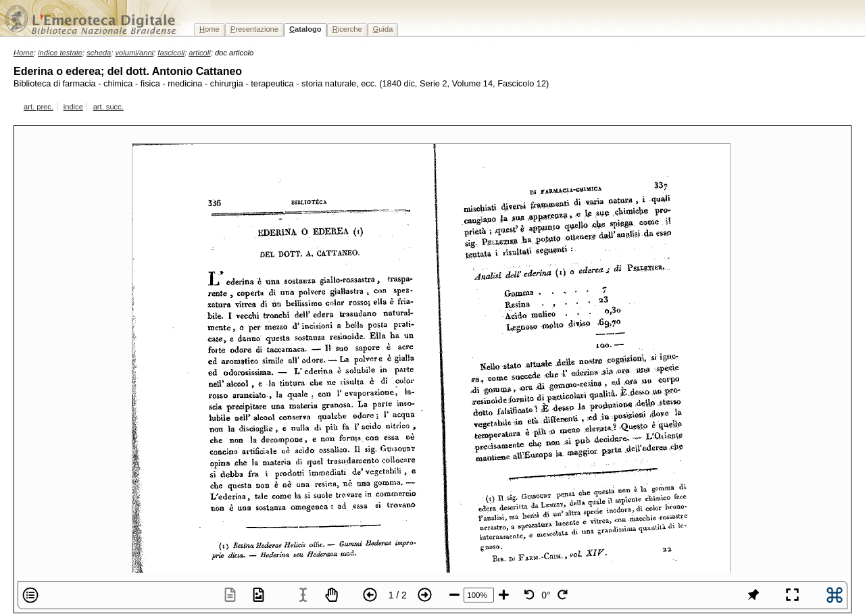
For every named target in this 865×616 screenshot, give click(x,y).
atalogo (305, 29)
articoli (199, 53)
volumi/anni (135, 53)
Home (24, 53)
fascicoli (171, 53)
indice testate (60, 53)
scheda (99, 53)
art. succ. (108, 107)
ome (209, 29)
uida (383, 29)
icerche (347, 29)
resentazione (254, 29)
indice (73, 107)
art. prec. (39, 107)
